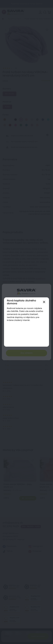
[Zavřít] (44, 302)
